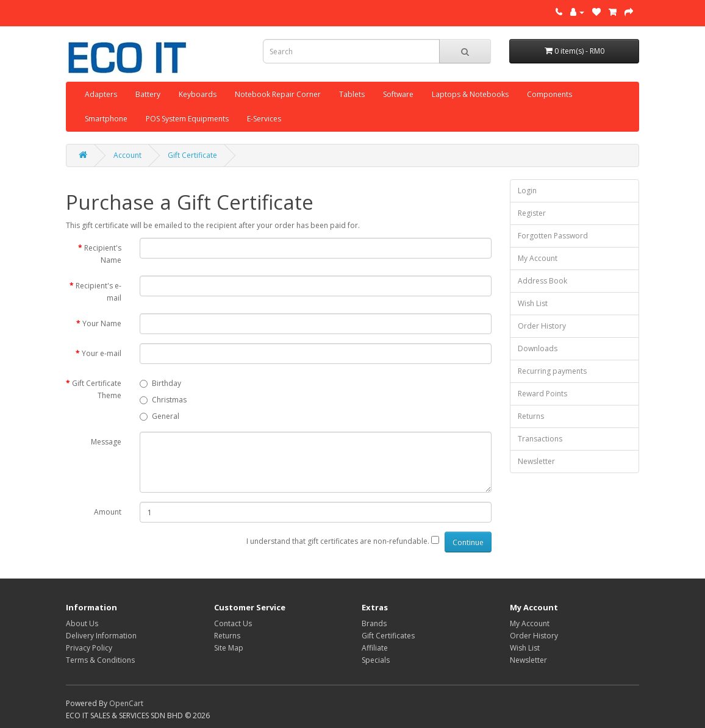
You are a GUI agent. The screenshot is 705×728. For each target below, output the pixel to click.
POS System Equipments (187, 119)
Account (127, 155)
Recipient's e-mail (98, 292)
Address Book (542, 281)
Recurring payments (552, 371)
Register (532, 213)
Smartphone (106, 119)
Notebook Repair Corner (278, 94)
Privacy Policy (89, 648)
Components (549, 94)
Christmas (163, 400)
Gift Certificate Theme (97, 389)
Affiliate (375, 648)
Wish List (533, 303)
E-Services (264, 119)
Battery (148, 94)
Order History (542, 326)
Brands (374, 623)
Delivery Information (101, 636)
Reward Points (542, 394)
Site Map (229, 648)
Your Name (102, 323)
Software (398, 94)
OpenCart (126, 703)
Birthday (160, 383)
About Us (82, 623)
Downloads (538, 348)
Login (527, 191)
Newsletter (536, 461)
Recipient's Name (103, 254)
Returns (531, 416)
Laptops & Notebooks (470, 94)
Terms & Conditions (100, 660)
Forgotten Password (553, 236)
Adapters (101, 94)
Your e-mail (102, 353)
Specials (376, 660)
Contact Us (233, 623)
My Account (538, 258)
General (159, 416)
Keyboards (198, 94)
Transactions (540, 439)
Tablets (352, 94)
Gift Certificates (388, 636)
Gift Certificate (192, 155)
